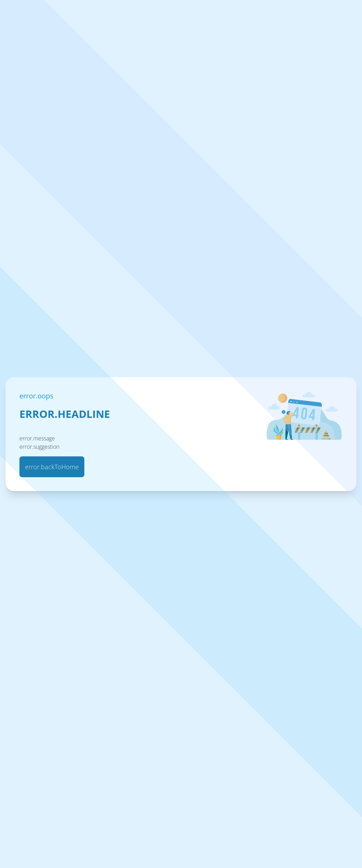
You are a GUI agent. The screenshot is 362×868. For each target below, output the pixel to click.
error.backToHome (52, 467)
